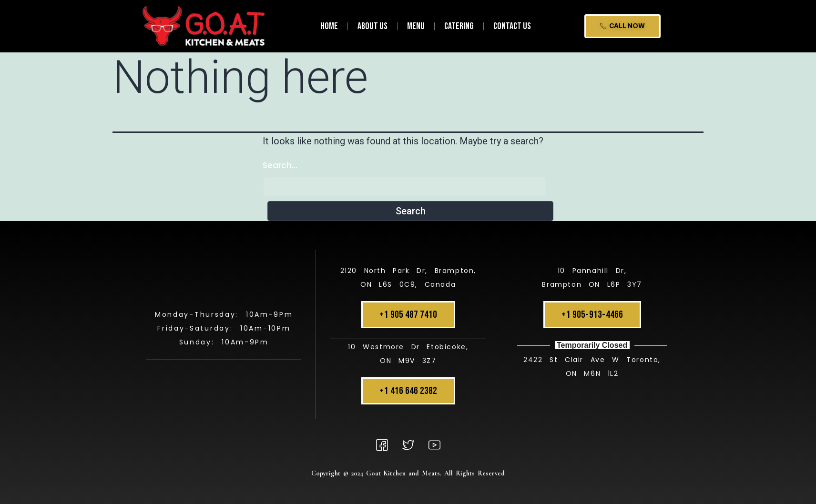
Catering (459, 26)
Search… (280, 165)
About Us (372, 26)
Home (329, 26)
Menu (416, 26)
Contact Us (512, 26)
